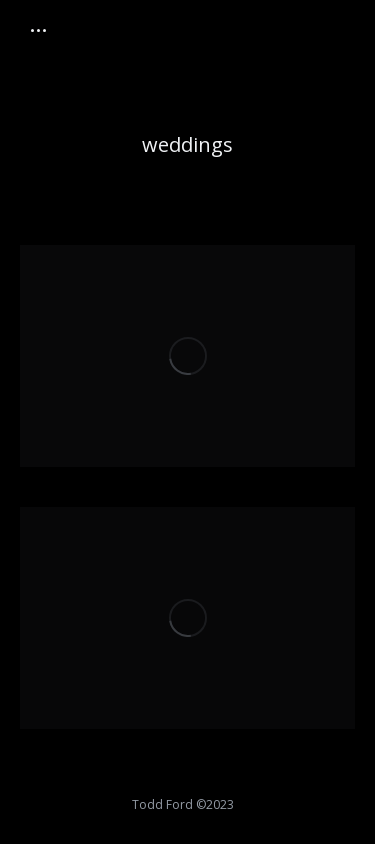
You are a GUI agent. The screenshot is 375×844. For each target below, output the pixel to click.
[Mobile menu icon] (38, 30)
